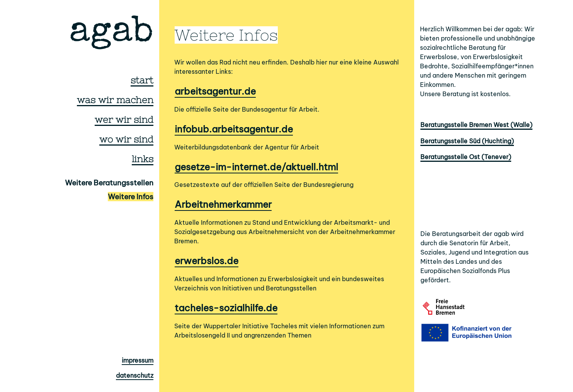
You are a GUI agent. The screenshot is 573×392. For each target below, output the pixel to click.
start (142, 80)
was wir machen (115, 100)
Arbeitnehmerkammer (223, 204)
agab (111, 33)
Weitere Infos (131, 197)
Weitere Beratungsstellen (109, 183)
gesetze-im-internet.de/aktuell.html (256, 167)
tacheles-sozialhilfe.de (226, 308)
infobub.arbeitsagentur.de (234, 129)
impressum (138, 360)
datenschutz (135, 375)
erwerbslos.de (207, 261)
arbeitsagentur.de (215, 91)
